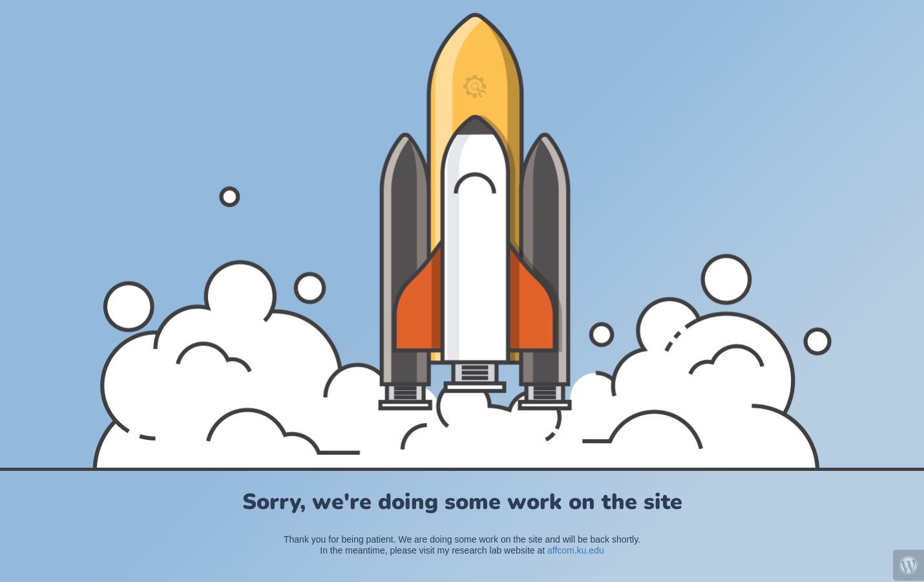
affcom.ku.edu (576, 550)
